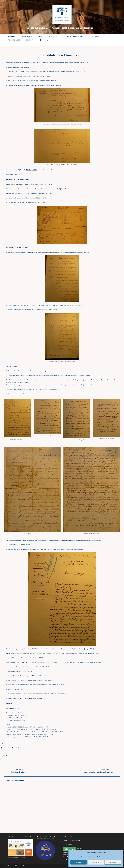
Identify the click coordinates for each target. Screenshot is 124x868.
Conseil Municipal (84, 252)
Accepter (79, 862)
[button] (120, 853)
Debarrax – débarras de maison (72, 841)
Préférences (113, 862)
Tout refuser (96, 862)
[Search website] (116, 44)
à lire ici (29, 671)
